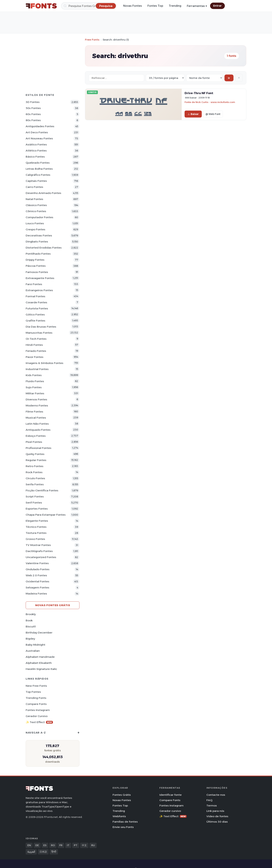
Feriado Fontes (36, 351)
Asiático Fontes (36, 144)
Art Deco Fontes (37, 132)
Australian (33, 651)
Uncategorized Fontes (41, 557)
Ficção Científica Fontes (42, 490)
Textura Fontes (36, 533)
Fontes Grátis (122, 795)
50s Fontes (33, 108)
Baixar (193, 114)
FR (61, 845)
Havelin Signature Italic (41, 669)
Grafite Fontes (35, 321)
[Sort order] (205, 78)
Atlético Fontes (36, 151)
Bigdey (30, 639)
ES (45, 845)
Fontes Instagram (38, 710)
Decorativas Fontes (39, 235)
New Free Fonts (36, 686)
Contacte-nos (216, 795)
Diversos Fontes (36, 399)
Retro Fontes (35, 466)
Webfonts (119, 816)
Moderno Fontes (37, 405)
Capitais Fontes (36, 181)
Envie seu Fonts (123, 827)
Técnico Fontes (36, 527)
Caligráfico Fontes (38, 175)
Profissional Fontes (39, 448)
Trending (175, 6)
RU (93, 845)
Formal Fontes (35, 296)
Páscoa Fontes (36, 266)
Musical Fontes (36, 418)
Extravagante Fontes (40, 278)
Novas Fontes (133, 6)
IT (68, 845)
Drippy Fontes (35, 260)
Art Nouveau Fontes (39, 138)
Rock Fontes (34, 472)
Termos (212, 806)
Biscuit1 (31, 626)
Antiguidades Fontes (40, 126)
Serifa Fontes (35, 484)
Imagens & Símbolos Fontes (44, 363)
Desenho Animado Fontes (43, 193)
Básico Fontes (35, 157)
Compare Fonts (36, 704)
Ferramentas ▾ (197, 6)
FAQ (209, 800)
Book (29, 620)
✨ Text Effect (39, 722)
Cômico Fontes (36, 211)
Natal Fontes (34, 199)
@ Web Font (213, 114)
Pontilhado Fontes (38, 254)
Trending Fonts (36, 698)
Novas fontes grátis (53, 605)
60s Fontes (33, 114)
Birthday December (39, 633)
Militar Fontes (35, 393)
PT (76, 845)
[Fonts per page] (165, 78)
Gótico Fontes (35, 314)
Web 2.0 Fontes (36, 575)
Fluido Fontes (35, 381)
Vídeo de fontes (217, 816)
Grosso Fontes (35, 539)
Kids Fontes (34, 375)
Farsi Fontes (34, 284)
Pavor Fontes (35, 357)
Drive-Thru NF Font (199, 93)
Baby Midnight (35, 645)
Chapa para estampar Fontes (46, 515)
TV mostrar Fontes (38, 545)
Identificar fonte (171, 795)
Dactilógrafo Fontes (39, 551)
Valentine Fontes (37, 563)
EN (29, 845)
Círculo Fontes (35, 478)
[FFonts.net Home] (41, 6)
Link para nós (215, 811)
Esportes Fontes (37, 509)
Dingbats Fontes (37, 242)
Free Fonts (92, 40)
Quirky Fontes (35, 454)
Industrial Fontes (37, 369)
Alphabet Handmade (40, 657)
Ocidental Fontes (37, 581)
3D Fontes (33, 102)
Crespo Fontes (35, 229)
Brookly (31, 614)
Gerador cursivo (37, 716)
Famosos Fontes (37, 272)
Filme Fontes (34, 412)
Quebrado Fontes (38, 163)
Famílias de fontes (125, 822)
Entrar (217, 6)
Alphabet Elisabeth (39, 663)
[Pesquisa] (89, 6)
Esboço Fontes (36, 436)
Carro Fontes (34, 187)
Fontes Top (155, 6)
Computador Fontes (39, 217)
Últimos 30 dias (217, 822)
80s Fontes (33, 120)
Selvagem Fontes (37, 587)
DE (37, 845)
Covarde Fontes (36, 302)
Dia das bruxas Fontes (41, 327)
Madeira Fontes (36, 594)
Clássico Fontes (36, 205)
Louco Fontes (35, 223)
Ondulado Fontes (38, 569)
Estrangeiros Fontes (39, 290)
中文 (84, 845)
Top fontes (33, 692)
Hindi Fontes (34, 345)
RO (53, 845)
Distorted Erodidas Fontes (44, 248)
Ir (229, 78)
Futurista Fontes (37, 308)
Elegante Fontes (37, 521)
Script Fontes (35, 496)
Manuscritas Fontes (39, 333)
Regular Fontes (36, 460)
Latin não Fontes (37, 424)
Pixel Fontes (34, 442)
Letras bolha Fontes (39, 169)
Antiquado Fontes (38, 430)
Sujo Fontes (34, 387)
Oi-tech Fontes (36, 339)
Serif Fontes (34, 503)
